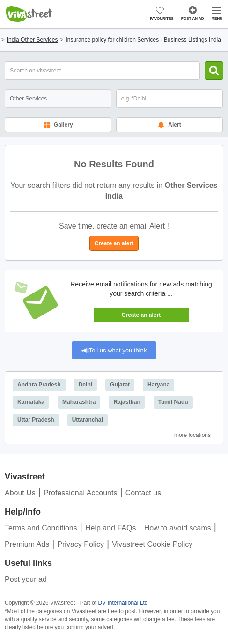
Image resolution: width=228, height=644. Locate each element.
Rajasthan (127, 402)
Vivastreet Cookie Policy (152, 544)
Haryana (158, 385)
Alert (169, 125)
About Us (20, 493)
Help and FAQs (111, 528)
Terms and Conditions (41, 528)
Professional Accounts (80, 493)
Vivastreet (29, 14)
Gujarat (120, 385)
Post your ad (26, 579)
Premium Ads (27, 544)
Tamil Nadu (173, 402)
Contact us (143, 493)
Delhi (85, 385)
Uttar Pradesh (36, 420)
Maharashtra (79, 402)
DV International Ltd (123, 603)
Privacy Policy (81, 544)
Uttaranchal (88, 420)
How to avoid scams (178, 528)
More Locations (192, 435)
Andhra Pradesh (39, 385)
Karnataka (31, 402)
